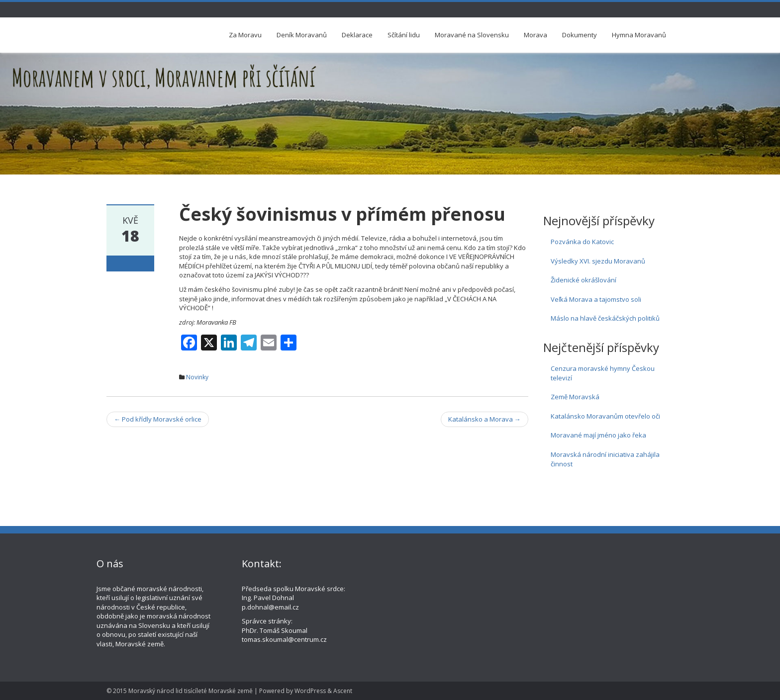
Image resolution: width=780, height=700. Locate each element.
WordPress (310, 691)
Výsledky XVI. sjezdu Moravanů (598, 261)
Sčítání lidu (404, 35)
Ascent (343, 691)
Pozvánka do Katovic (582, 242)
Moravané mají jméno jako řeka (598, 435)
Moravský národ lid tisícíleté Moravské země (191, 691)
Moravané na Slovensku (472, 35)
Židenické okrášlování (584, 280)
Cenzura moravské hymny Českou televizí (603, 373)
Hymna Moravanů (639, 35)
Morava (536, 35)
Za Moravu (245, 35)
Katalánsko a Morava (485, 419)
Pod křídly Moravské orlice (158, 419)
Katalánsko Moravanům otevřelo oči (605, 416)
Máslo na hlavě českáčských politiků (605, 318)
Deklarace (357, 35)
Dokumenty (580, 35)
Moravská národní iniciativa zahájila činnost (605, 459)
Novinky (197, 377)
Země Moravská (575, 397)
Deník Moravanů (302, 35)
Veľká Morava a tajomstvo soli (596, 299)
